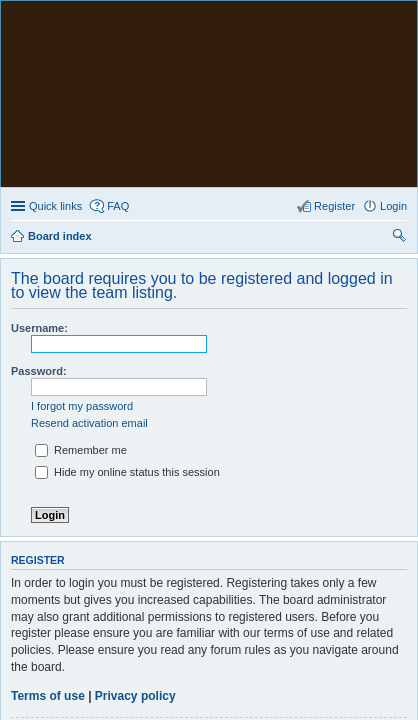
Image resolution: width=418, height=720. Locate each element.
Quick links (55, 20)
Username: (39, 142)
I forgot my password (82, 220)
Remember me (81, 264)
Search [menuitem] (399, 52)
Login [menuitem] (393, 20)
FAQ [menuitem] (118, 20)
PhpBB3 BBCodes (251, 656)
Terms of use (48, 510)
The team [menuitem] (348, 616)
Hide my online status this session (127, 286)
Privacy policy (135, 510)
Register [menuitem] (334, 20)
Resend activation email (89, 237)
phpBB (157, 645)
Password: (39, 185)
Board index (60, 616)
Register (42, 558)
